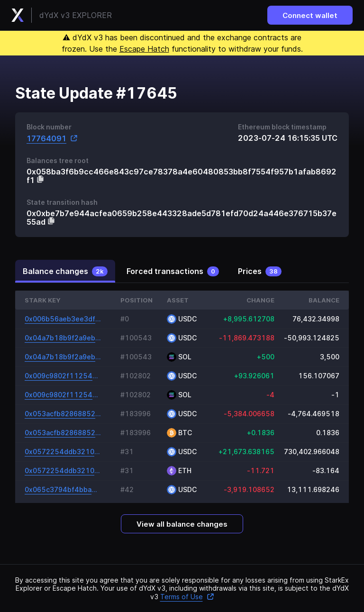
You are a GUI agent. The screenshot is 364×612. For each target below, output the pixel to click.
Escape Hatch (144, 49)
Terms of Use (187, 597)
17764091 (52, 138)
